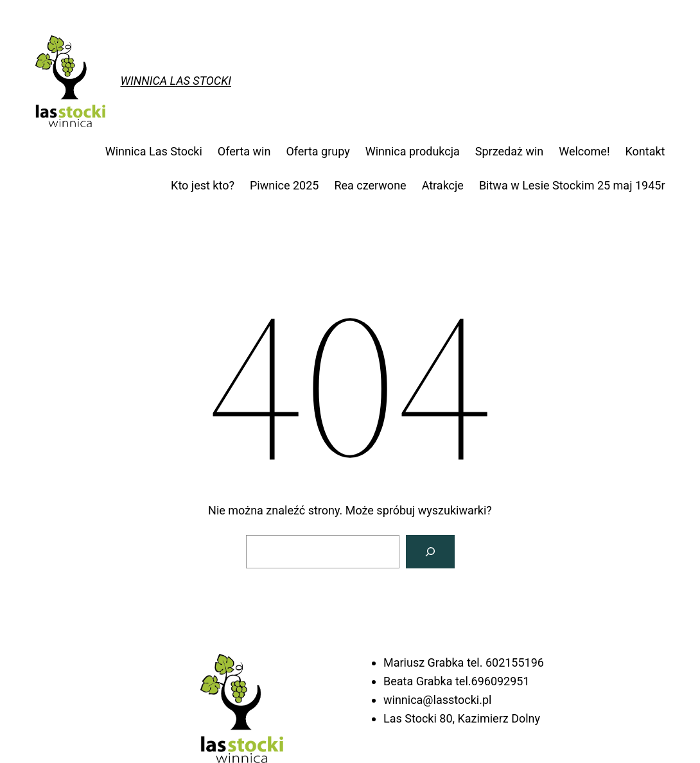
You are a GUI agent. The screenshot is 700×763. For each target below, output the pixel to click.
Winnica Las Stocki (176, 81)
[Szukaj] (430, 552)
